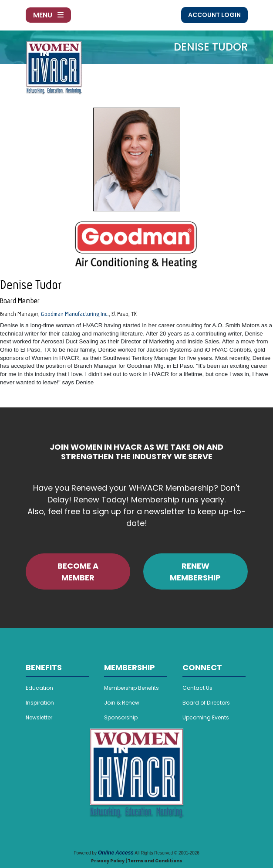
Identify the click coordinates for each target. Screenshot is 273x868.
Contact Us (197, 688)
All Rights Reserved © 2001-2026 (167, 853)
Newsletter (39, 717)
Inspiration (40, 703)
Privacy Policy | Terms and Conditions (136, 861)
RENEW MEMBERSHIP (195, 572)
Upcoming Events (206, 717)
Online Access (116, 853)
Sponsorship (121, 717)
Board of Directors (206, 703)
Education (39, 688)
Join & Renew (122, 703)
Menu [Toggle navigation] (48, 15)
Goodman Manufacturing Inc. (75, 314)
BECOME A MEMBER (78, 572)
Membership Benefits (131, 688)
